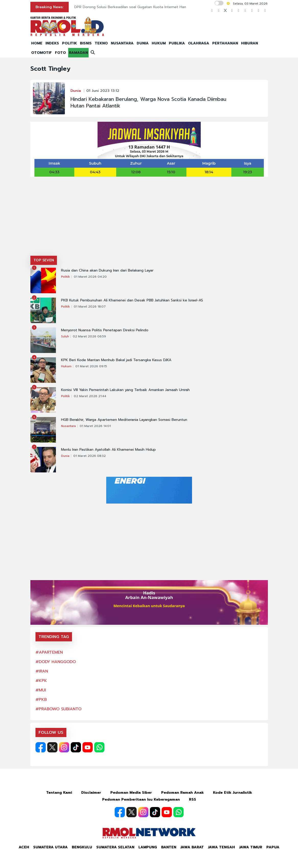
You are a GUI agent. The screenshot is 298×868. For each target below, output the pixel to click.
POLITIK (69, 43)
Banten (169, 847)
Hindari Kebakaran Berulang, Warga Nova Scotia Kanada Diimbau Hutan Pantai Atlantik (148, 102)
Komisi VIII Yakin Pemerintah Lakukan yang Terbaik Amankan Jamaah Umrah (125, 390)
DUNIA (143, 43)
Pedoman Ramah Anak (182, 793)
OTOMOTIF (41, 53)
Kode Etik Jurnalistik (233, 793)
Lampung (148, 847)
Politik (65, 277)
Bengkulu (82, 847)
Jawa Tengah (221, 847)
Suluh (65, 336)
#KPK (41, 681)
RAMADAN (78, 53)
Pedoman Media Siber (131, 793)
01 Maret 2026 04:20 (90, 277)
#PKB (41, 700)
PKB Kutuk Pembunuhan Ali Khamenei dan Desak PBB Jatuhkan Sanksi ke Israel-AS (132, 300)
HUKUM (159, 43)
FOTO (60, 53)
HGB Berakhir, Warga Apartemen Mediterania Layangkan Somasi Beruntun (124, 420)
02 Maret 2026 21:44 (90, 396)
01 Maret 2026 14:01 (95, 426)
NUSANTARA (122, 43)
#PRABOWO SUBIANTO (58, 709)
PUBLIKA (177, 43)
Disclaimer (91, 793)
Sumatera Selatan (115, 847)
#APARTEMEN (49, 652)
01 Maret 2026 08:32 (90, 456)
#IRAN (42, 671)
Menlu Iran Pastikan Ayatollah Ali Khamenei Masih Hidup (108, 450)
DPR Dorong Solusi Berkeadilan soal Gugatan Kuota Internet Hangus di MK (139, 7)
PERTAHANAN (225, 43)
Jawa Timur (251, 847)
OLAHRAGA (199, 43)
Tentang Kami (59, 793)
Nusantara (68, 426)
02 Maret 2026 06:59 (89, 336)
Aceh (24, 847)
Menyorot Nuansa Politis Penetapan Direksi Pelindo (105, 330)
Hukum (66, 366)
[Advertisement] (149, 217)
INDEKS (52, 43)
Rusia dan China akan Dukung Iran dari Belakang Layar (107, 271)
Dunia (76, 91)
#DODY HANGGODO (56, 662)
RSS (193, 799)
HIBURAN (249, 43)
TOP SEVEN (44, 260)
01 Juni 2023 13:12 (103, 91)
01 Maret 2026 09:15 (91, 366)
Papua (273, 847)
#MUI (41, 690)
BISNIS (86, 43)
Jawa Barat (192, 847)
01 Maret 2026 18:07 (90, 307)
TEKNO (101, 43)
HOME (37, 43)
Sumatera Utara (50, 847)
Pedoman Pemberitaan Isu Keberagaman (141, 799)
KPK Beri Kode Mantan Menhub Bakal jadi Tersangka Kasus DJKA (116, 360)
